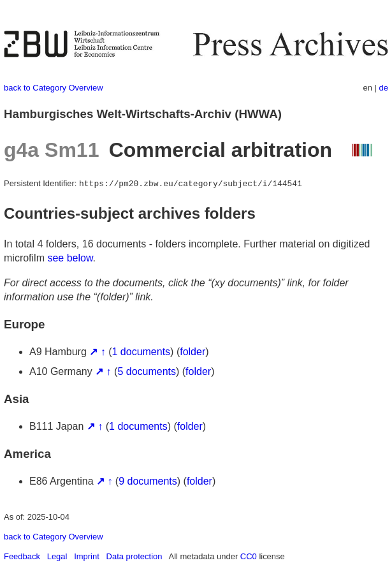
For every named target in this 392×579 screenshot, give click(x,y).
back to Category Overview (54, 88)
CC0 (249, 556)
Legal (57, 556)
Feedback (22, 556)
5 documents (147, 371)
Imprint (87, 556)
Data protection (134, 556)
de (384, 88)
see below (70, 258)
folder (192, 352)
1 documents (142, 352)
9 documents (148, 481)
